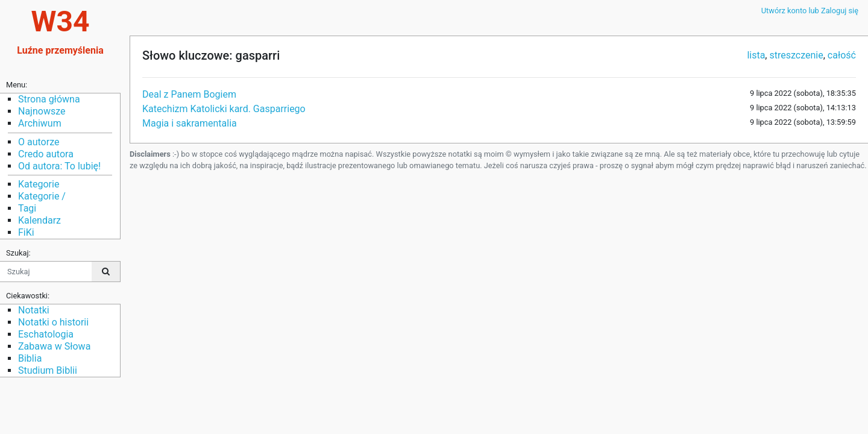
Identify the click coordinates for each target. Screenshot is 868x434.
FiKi (26, 232)
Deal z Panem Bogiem (189, 94)
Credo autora (46, 154)
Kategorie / (42, 196)
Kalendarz (39, 220)
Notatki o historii (53, 322)
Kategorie (39, 184)
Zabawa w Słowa (54, 346)
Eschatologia (46, 334)
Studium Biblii (48, 370)
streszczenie (796, 55)
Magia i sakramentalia (190, 123)
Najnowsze (42, 111)
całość (842, 55)
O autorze (39, 142)
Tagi (27, 208)
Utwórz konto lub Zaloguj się (810, 11)
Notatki (34, 310)
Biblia (30, 358)
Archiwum (40, 123)
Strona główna (49, 99)
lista (756, 55)
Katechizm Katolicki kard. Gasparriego (224, 109)
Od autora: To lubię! (59, 166)
